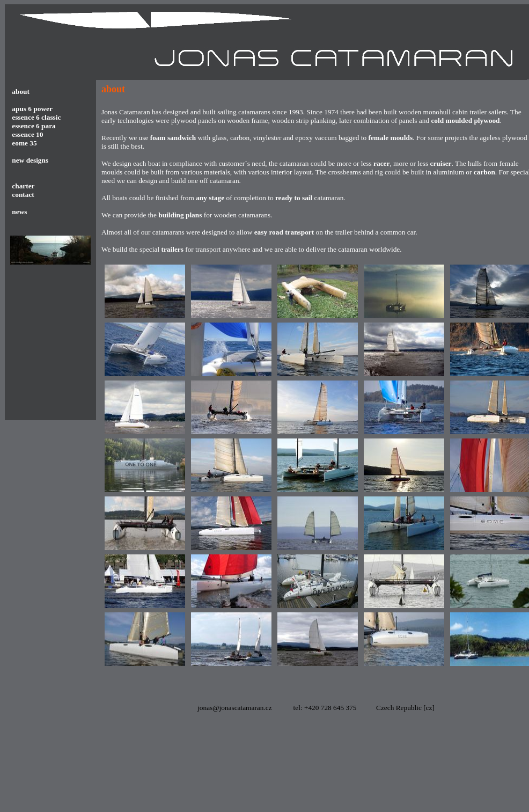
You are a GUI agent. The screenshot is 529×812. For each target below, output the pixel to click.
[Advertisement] (154, 770)
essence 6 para (34, 126)
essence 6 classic (36, 117)
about (21, 92)
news (20, 212)
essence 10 (27, 134)
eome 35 (24, 143)
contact (22, 195)
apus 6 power (32, 109)
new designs (30, 160)
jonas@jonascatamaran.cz (234, 708)
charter (23, 186)
